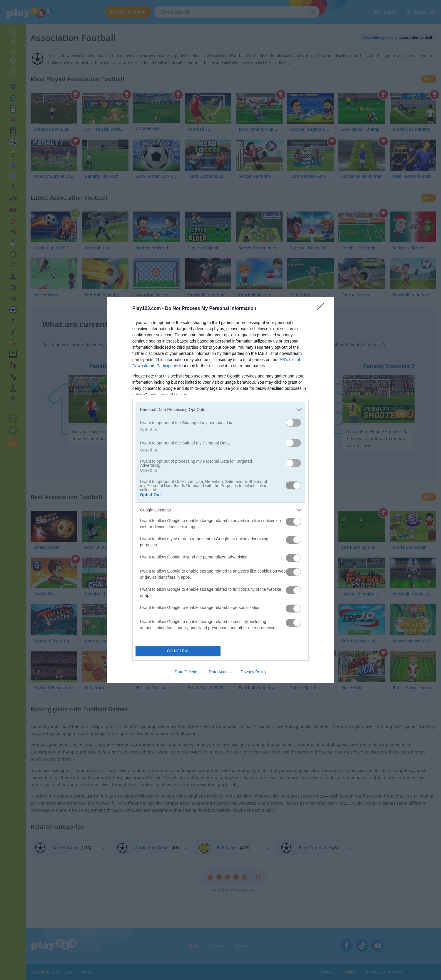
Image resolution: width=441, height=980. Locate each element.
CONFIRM (178, 651)
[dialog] (220, 490)
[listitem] (220, 410)
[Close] (322, 309)
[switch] (293, 423)
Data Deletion (187, 672)
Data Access (220, 672)
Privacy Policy (254, 672)
